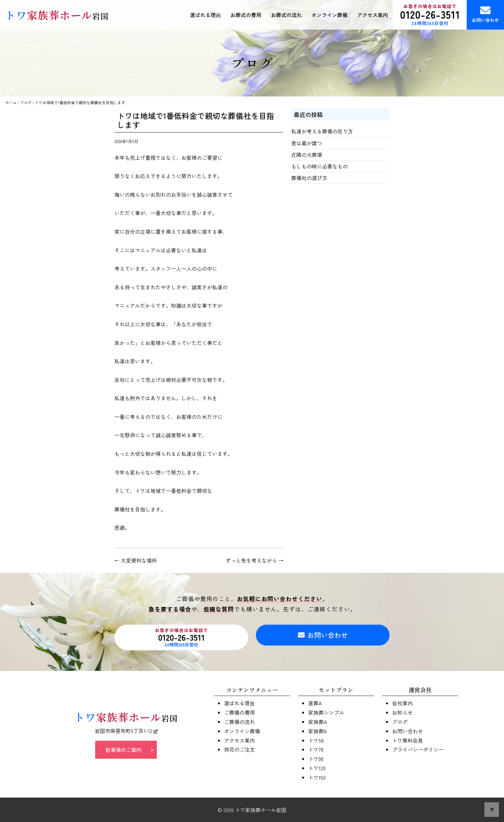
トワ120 (317, 768)
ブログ (26, 102)
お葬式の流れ (286, 15)
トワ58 (316, 740)
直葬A (315, 703)
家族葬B (318, 731)
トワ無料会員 (408, 740)
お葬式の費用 (246, 15)
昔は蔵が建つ (307, 143)
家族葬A (318, 722)
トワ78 (316, 749)
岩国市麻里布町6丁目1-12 (126, 733)
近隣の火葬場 (307, 155)
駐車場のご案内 (123, 752)
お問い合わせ (485, 14)
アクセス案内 (373, 15)
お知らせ (402, 712)
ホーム (11, 102)
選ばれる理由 (205, 15)
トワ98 (316, 759)
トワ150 (317, 777)
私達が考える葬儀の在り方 (322, 131)
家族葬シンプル (326, 712)
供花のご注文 (239, 749)
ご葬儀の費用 (239, 712)
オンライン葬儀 (329, 15)
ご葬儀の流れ (239, 722)
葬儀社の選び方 (309, 178)
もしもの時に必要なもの (319, 166)
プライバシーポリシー (418, 749)
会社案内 (402, 703)
